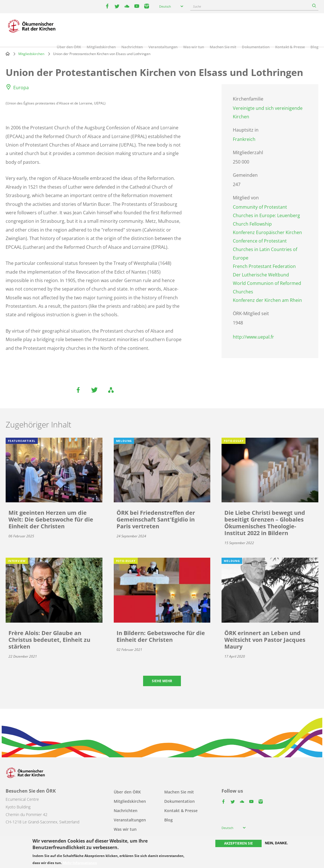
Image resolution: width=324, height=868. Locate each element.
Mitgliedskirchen (101, 47)
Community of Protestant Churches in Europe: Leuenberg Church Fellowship (266, 215)
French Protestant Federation (264, 266)
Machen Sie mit (223, 47)
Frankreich (244, 139)
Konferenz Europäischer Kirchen (267, 232)
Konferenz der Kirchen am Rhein (267, 300)
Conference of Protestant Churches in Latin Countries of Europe (265, 249)
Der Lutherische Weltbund (261, 275)
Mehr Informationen (80, 863)
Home (8, 54)
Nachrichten (132, 47)
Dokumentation (256, 47)
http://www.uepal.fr (253, 337)
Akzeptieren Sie (238, 843)
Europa (21, 88)
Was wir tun (194, 47)
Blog (314, 47)
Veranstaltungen (163, 47)
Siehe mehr (162, 681)
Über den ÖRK (69, 47)
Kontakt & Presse (290, 47)
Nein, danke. (276, 843)
